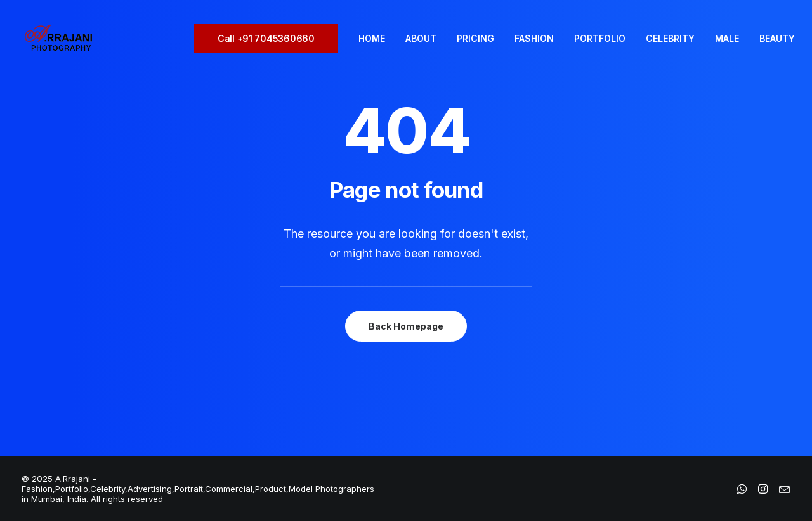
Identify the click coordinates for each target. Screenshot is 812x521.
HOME (372, 38)
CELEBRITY (670, 38)
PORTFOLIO (600, 38)
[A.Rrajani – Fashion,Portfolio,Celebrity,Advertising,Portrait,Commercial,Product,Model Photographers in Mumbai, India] (58, 39)
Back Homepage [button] (406, 326)
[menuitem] (271, 39)
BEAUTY (777, 38)
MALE (727, 38)
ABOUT (421, 38)
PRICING (475, 38)
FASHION (534, 38)
